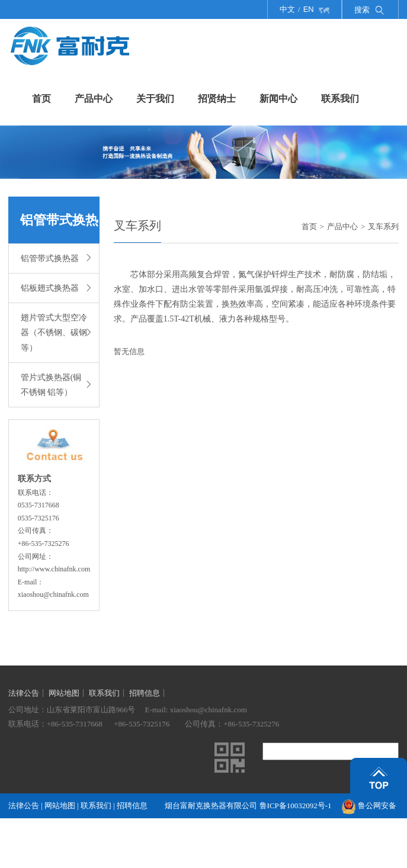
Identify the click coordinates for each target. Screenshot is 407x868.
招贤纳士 (217, 99)
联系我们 (340, 99)
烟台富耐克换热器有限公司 (212, 806)
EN (309, 9)
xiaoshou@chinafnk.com (53, 594)
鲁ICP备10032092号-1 (296, 806)
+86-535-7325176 (142, 724)
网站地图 (64, 693)
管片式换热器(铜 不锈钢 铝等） (55, 385)
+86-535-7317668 (75, 724)
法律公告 (24, 693)
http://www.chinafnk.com (54, 569)
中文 (287, 9)
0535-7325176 (39, 518)
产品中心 (94, 99)
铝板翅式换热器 (55, 287)
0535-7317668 (39, 505)
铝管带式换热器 (55, 257)
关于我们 (155, 99)
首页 (41, 99)
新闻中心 (278, 99)
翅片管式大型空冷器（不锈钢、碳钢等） (55, 332)
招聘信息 (145, 693)
